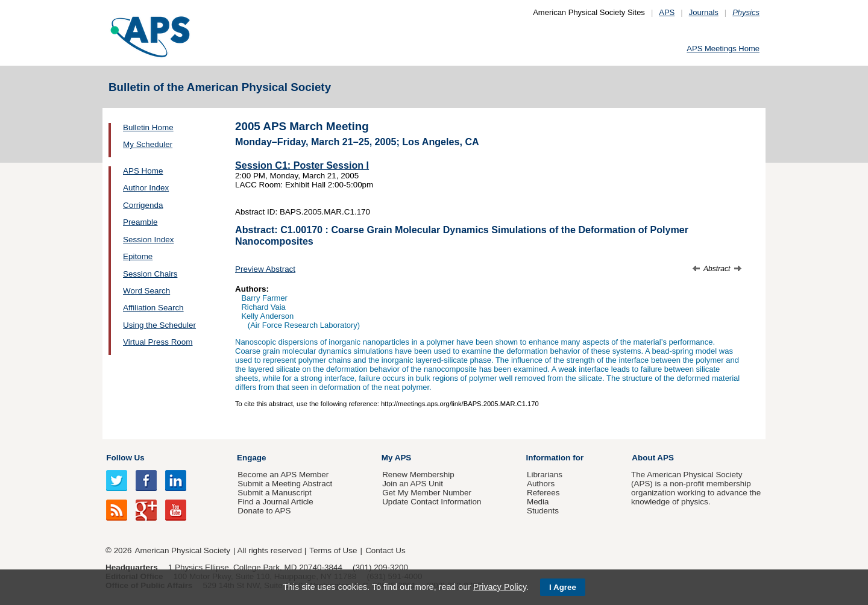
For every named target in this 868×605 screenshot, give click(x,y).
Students (543, 511)
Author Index (146, 188)
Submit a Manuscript (274, 493)
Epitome (138, 256)
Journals (704, 12)
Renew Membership (418, 475)
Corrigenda (143, 205)
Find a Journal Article (275, 502)
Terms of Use (333, 550)
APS (667, 12)
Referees (543, 493)
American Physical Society (183, 550)
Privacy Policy (500, 587)
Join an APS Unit (413, 484)
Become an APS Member (283, 475)
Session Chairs (150, 274)
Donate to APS (264, 511)
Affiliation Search (153, 308)
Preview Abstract (265, 269)
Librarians (545, 475)
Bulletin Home (148, 127)
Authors (541, 484)
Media (538, 502)
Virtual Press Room (158, 342)
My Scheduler (148, 144)
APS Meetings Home (723, 49)
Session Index (148, 240)
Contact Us (385, 550)
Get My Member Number (427, 493)
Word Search (146, 291)
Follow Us (125, 458)
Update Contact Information (432, 502)
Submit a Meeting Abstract (285, 484)
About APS (653, 458)
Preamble (140, 222)
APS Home (143, 171)
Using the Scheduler (159, 325)
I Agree (563, 587)
